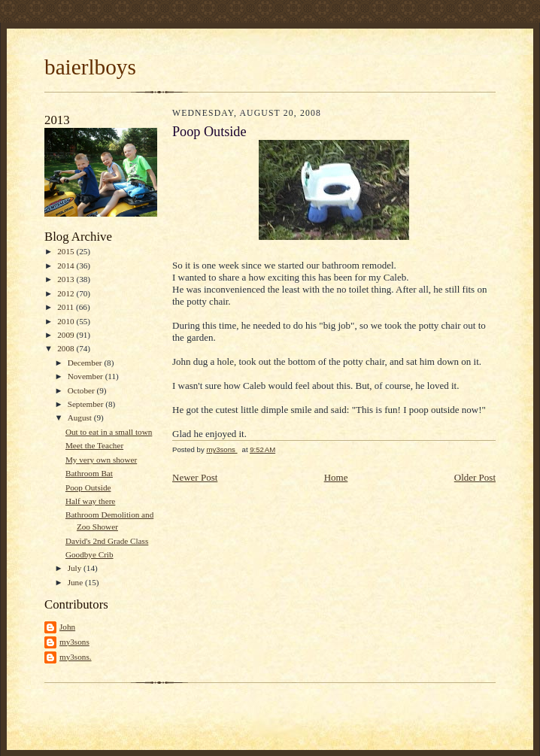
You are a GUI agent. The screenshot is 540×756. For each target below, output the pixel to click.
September (87, 404)
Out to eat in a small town (109, 432)
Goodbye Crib (89, 554)
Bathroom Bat (89, 473)
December (86, 363)
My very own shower (101, 460)
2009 (67, 335)
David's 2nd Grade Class (107, 541)
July (76, 568)
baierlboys (90, 67)
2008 (67, 348)
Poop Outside (88, 487)
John (67, 627)
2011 (67, 307)
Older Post (475, 477)
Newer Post (195, 477)
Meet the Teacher (94, 445)
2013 (67, 279)
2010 (67, 321)
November (86, 376)
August (81, 417)
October (82, 390)
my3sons (74, 642)
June (76, 582)
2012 (67, 293)
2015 (67, 251)
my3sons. (76, 657)
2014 (67, 266)
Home (336, 477)
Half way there (90, 501)
